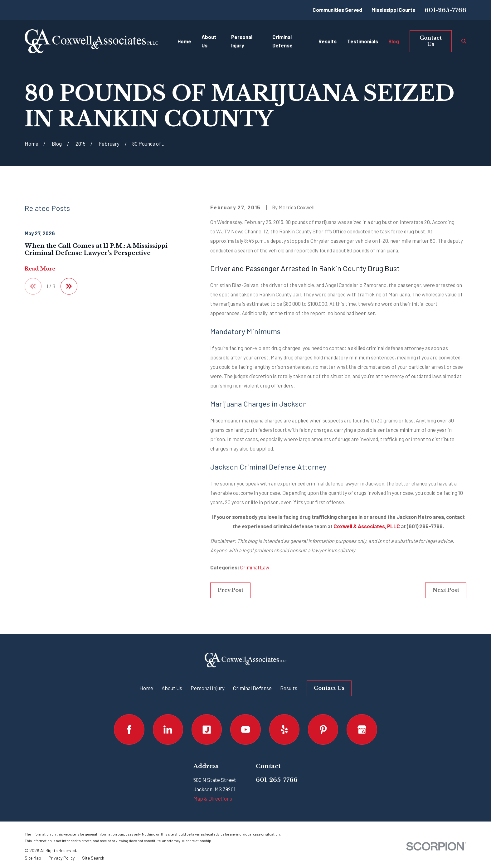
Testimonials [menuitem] (363, 41)
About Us (172, 688)
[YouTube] (245, 729)
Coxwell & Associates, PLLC (367, 526)
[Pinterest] (323, 729)
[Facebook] (129, 729)
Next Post (446, 590)
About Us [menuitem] (209, 41)
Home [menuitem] (184, 41)
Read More (40, 269)
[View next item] (69, 286)
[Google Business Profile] (362, 729)
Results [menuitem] (328, 41)
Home (146, 688)
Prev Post (231, 590)
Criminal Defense (252, 688)
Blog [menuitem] (394, 41)
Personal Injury (208, 688)
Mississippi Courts (393, 10)
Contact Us (431, 41)
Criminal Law (255, 567)
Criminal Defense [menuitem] (282, 41)
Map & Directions (213, 798)
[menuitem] (33, 858)
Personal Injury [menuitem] (242, 41)
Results (289, 688)
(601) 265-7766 (425, 526)
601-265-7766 (445, 10)
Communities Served (337, 10)
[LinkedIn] (168, 729)
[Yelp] (284, 729)
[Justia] (207, 729)
